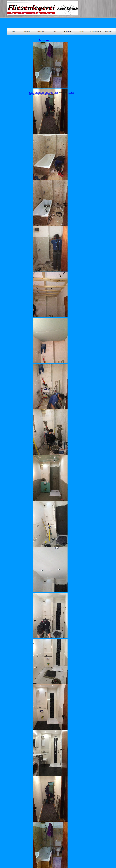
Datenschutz (39, 93)
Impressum (47, 95)
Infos (56, 93)
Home (31, 93)
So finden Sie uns (36, 95)
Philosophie (49, 93)
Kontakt (71, 93)
